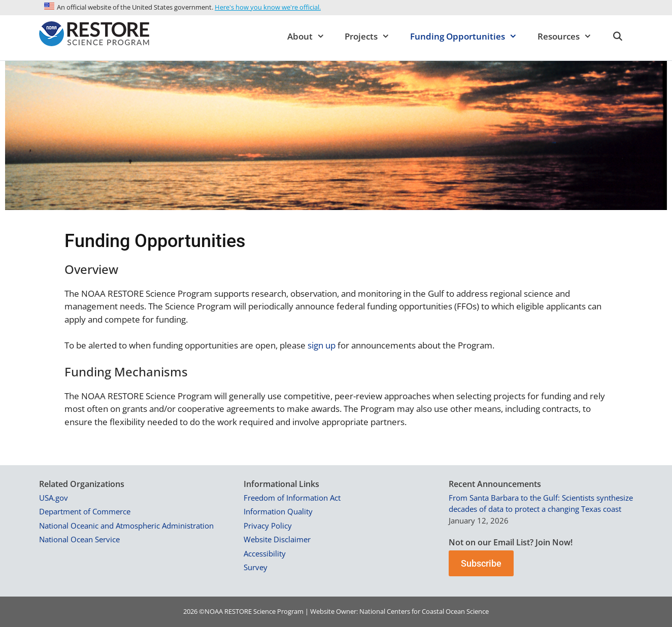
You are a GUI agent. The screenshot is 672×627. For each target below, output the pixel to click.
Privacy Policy (268, 526)
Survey (256, 567)
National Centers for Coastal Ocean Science (424, 611)
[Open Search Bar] (617, 37)
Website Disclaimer (277, 539)
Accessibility (265, 553)
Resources (570, 37)
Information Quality (278, 511)
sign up (322, 345)
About (311, 37)
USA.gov (54, 498)
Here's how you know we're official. (268, 7)
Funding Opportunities (469, 37)
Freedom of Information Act (292, 498)
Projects (372, 37)
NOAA (214, 611)
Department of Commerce (85, 511)
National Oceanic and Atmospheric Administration (126, 526)
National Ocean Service (79, 539)
